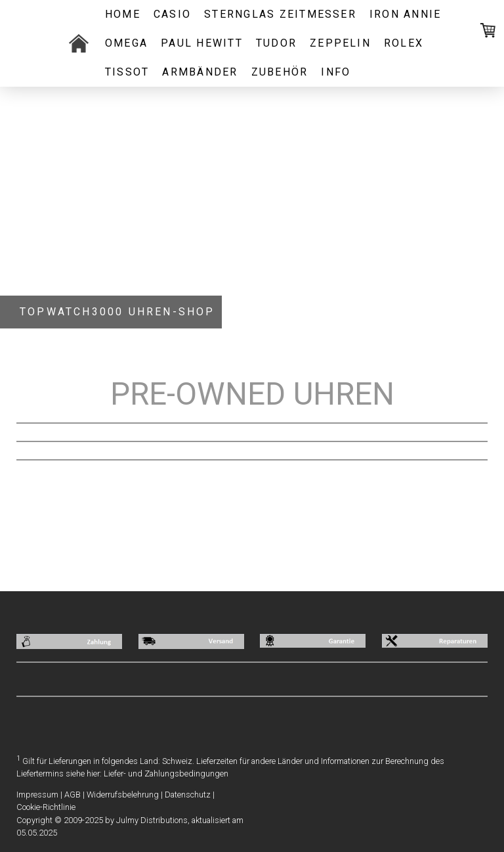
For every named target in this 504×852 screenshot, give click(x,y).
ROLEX (404, 43)
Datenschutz (188, 795)
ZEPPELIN (340, 43)
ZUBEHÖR (280, 72)
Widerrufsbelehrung (123, 795)
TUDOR (276, 43)
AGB (73, 795)
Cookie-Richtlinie (46, 807)
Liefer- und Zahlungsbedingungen (166, 774)
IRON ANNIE (405, 14)
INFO (336, 72)
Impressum (37, 795)
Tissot (127, 72)
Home (123, 14)
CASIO (172, 14)
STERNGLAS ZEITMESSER (280, 14)
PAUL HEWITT (202, 43)
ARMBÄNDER (200, 72)
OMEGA (126, 43)
